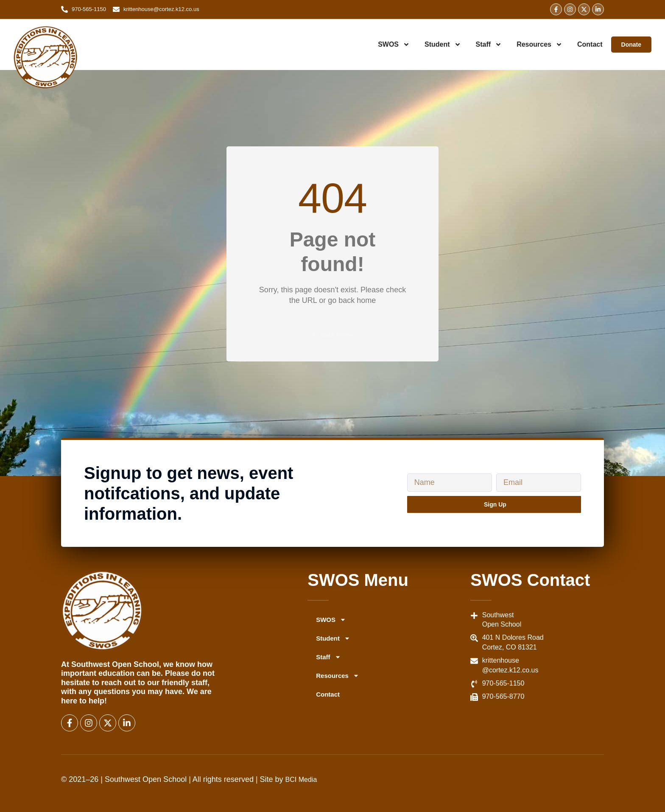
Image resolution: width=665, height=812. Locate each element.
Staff (489, 45)
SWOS (394, 45)
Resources (539, 45)
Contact (590, 44)
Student (443, 45)
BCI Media (301, 780)
